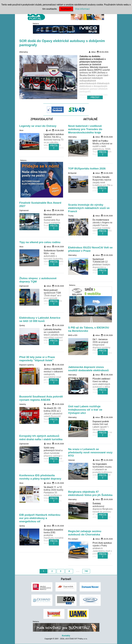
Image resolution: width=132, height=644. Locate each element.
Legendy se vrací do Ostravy (38, 126)
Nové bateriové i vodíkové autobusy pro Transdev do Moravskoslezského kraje (85, 129)
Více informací (82, 9)
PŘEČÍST (54, 147)
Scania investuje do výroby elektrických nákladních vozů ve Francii (89, 208)
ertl (48, 130)
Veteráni (71, 460)
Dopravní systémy (27, 365)
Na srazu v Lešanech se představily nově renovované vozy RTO (90, 452)
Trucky (71, 216)
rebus (92, 52)
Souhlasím (66, 9)
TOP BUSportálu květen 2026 (87, 169)
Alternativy (24, 52)
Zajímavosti (24, 210)
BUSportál (72, 173)
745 (86, 571)
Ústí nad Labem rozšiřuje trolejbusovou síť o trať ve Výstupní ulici (85, 410)
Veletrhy (23, 404)
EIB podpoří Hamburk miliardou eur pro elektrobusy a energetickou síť (40, 518)
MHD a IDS (73, 335)
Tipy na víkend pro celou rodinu (40, 242)
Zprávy (22, 325)
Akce (21, 130)
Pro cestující (73, 539)
